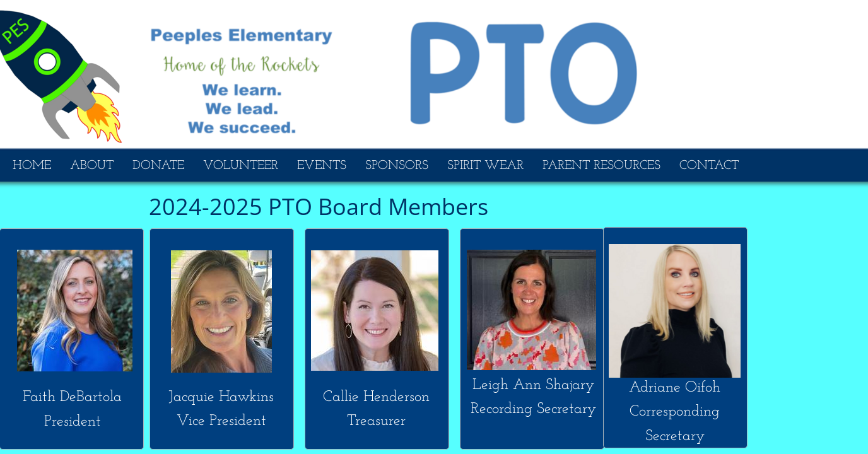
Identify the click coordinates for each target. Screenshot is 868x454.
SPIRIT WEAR (485, 166)
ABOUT (92, 166)
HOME (32, 166)
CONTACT (709, 166)
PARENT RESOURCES (601, 166)
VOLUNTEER (241, 166)
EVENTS (322, 166)
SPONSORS (397, 166)
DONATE (158, 166)
